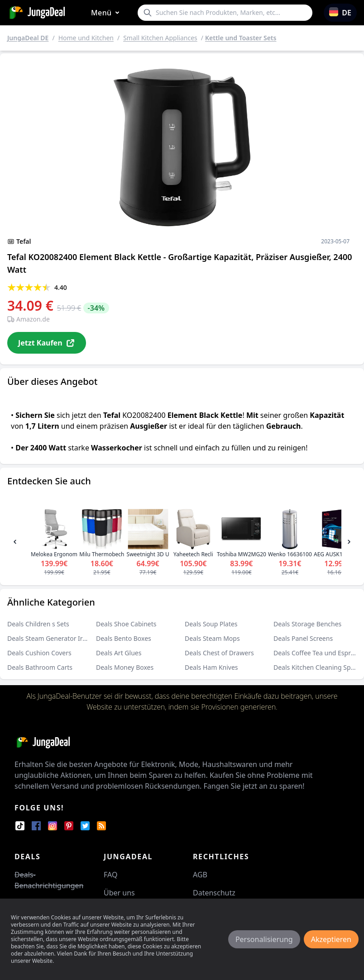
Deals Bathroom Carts (40, 667)
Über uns (119, 893)
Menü (107, 13)
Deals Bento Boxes (124, 638)
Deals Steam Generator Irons (50, 638)
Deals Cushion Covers (39, 653)
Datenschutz (214, 893)
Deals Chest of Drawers (219, 653)
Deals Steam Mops (212, 638)
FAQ (110, 875)
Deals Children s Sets (38, 624)
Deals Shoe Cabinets (126, 624)
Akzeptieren (331, 939)
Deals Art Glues (119, 653)
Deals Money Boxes (125, 667)
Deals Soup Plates (211, 624)
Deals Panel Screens (303, 638)
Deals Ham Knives (211, 667)
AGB (200, 875)
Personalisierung (264, 939)
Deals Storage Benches (307, 624)
